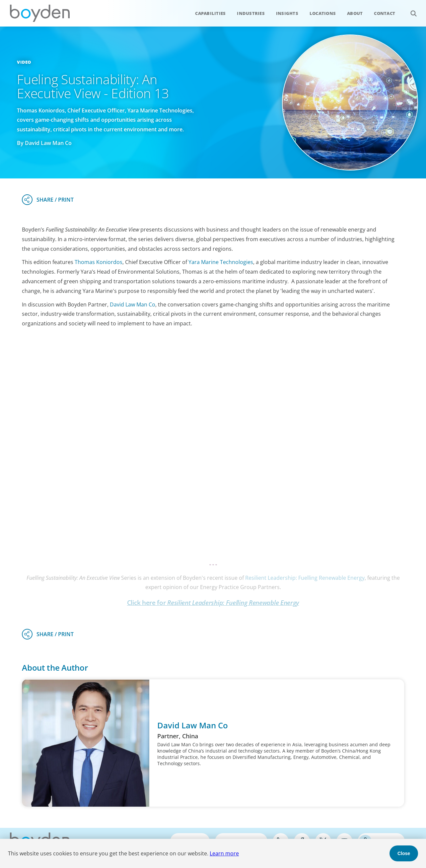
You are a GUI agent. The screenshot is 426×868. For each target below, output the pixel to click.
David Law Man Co (133, 304)
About (355, 13)
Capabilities (210, 13)
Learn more (224, 853)
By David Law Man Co (44, 143)
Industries (251, 13)
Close (404, 853)
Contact (385, 13)
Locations (323, 13)
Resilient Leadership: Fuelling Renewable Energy (305, 578)
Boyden (40, 13)
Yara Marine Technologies (221, 262)
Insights (287, 13)
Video (24, 62)
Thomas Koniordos (99, 262)
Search (410, 10)
